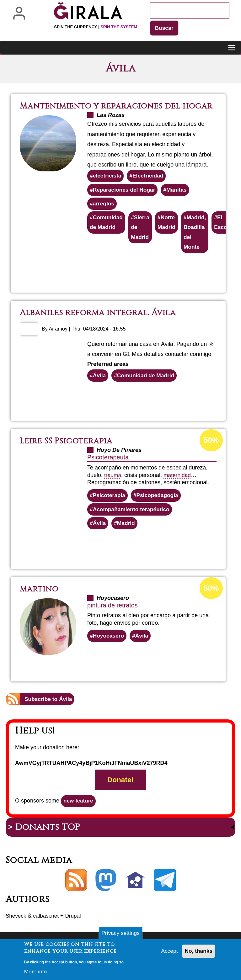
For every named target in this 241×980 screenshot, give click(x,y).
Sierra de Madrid (142, 238)
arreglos (104, 213)
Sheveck (16, 930)
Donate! (120, 794)
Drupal (76, 930)
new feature (79, 815)
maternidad (178, 487)
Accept (168, 954)
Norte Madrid (169, 233)
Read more (140, 281)
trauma (113, 487)
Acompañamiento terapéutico (133, 522)
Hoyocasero (109, 649)
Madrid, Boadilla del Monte (198, 243)
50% (211, 452)
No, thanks (198, 954)
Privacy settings (120, 935)
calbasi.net (48, 930)
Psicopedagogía (159, 507)
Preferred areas (108, 375)
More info (36, 974)
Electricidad (150, 185)
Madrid (127, 536)
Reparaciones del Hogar (125, 199)
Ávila (100, 387)
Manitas (179, 199)
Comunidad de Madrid (107, 233)
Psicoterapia (110, 507)
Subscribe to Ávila (49, 712)
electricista (108, 185)
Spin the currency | (96, 27)
